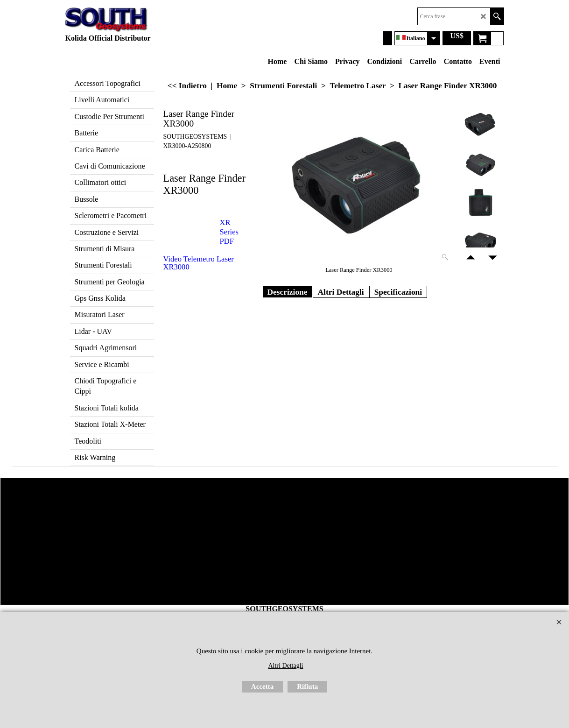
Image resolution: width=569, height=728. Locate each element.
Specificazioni (398, 292)
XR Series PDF (229, 232)
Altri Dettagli (341, 292)
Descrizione (288, 292)
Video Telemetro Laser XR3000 (199, 263)
